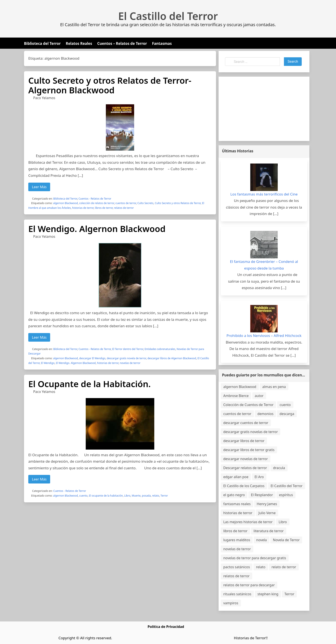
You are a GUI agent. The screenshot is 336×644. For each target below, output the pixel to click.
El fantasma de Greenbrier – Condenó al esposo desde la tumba (264, 265)
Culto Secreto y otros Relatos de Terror (178, 203)
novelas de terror (130, 363)
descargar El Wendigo (92, 358)
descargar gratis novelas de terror (250, 432)
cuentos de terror (126, 203)
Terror (164, 496)
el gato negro (234, 495)
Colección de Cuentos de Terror (248, 405)
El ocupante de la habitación (106, 496)
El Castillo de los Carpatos (244, 486)
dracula (279, 468)
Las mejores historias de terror (248, 522)
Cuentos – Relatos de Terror (122, 43)
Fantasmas (162, 43)
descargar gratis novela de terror (126, 358)
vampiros (231, 603)
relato (156, 496)
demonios (265, 414)
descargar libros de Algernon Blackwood (172, 358)
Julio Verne (267, 513)
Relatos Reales (79, 43)
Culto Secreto (145, 203)
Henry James (267, 504)
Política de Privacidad (166, 627)
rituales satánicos (237, 594)
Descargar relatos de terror (245, 468)
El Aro (259, 477)
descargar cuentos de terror (246, 423)
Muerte (136, 496)
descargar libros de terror (244, 441)
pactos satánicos (237, 567)
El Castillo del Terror (168, 16)
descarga (287, 414)
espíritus (286, 495)
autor (259, 396)
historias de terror (83, 208)
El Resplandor (262, 495)
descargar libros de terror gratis (249, 450)
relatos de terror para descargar (249, 585)
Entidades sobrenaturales (160, 349)
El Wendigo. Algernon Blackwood (97, 229)
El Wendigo (48, 363)
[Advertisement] (264, 109)
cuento (83, 496)
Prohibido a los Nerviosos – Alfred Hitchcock (264, 336)
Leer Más (39, 187)
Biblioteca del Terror (42, 43)
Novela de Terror (286, 540)
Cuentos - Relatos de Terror (95, 199)
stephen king (268, 594)
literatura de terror (268, 531)
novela (262, 540)
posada (146, 496)
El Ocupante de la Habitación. (89, 384)
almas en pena (274, 387)
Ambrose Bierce (236, 396)
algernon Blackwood (65, 203)
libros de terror (104, 208)
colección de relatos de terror (97, 203)
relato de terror (284, 567)
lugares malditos (237, 540)
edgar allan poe (236, 477)
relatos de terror (124, 208)
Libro (127, 496)
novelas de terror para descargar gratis (255, 558)
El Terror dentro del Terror (128, 349)
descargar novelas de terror (246, 459)
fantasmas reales (237, 504)
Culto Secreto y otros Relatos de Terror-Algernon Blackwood (110, 85)
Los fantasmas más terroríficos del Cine (264, 194)
